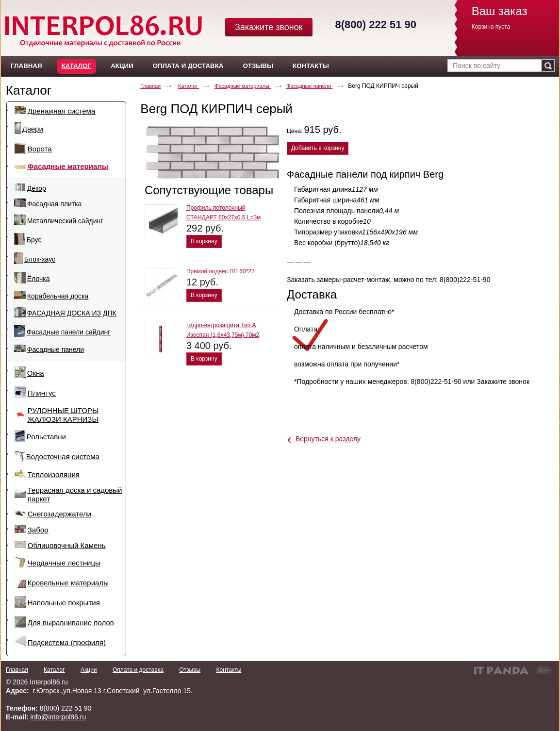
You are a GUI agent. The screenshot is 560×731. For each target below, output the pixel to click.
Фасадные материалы (243, 86)
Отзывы (190, 670)
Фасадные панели (309, 86)
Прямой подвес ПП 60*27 (221, 271)
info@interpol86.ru (58, 717)
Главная (150, 86)
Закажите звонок (269, 27)
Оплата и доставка (138, 670)
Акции (89, 670)
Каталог (76, 66)
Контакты (229, 670)
